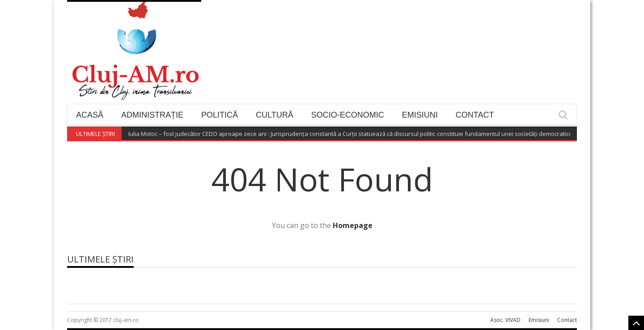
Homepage (353, 225)
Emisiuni (420, 115)
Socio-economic (348, 115)
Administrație (152, 115)
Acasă (90, 115)
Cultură (275, 115)
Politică (220, 115)
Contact (475, 115)
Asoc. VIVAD (505, 320)
